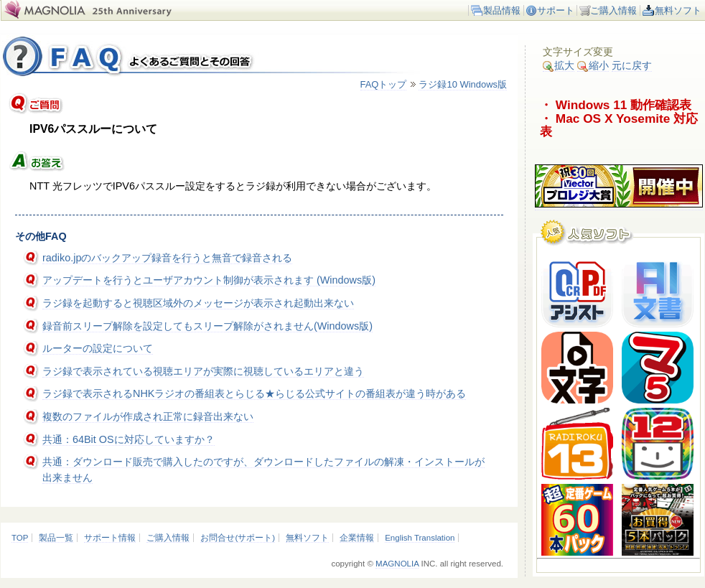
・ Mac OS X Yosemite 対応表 (619, 125)
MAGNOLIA (397, 564)
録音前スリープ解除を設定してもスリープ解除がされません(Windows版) (207, 326)
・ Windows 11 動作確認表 (616, 105)
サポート (556, 10)
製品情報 (502, 10)
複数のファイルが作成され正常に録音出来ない (148, 416)
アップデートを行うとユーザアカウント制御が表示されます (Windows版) (209, 280)
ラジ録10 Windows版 (463, 84)
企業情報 (357, 538)
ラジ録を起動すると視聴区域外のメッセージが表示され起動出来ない (198, 303)
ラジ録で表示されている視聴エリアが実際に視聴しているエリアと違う (203, 371)
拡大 (559, 66)
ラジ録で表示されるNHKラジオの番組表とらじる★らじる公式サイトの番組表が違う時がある (254, 393)
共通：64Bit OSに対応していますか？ (129, 439)
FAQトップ (384, 84)
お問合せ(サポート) (238, 538)
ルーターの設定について (98, 348)
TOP (20, 538)
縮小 (593, 66)
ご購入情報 (613, 10)
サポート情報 (110, 538)
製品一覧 (56, 538)
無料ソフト (678, 10)
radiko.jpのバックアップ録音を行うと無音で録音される (167, 258)
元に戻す (632, 65)
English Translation (420, 538)
